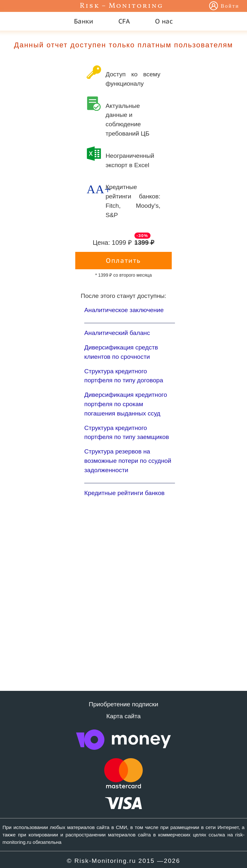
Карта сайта (124, 716)
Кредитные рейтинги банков (124, 493)
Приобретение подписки (123, 704)
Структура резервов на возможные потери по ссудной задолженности (128, 461)
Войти (230, 6)
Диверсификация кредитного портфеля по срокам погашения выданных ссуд (126, 404)
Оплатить (123, 261)
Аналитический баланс (117, 333)
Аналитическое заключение (124, 310)
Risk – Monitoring (122, 6)
